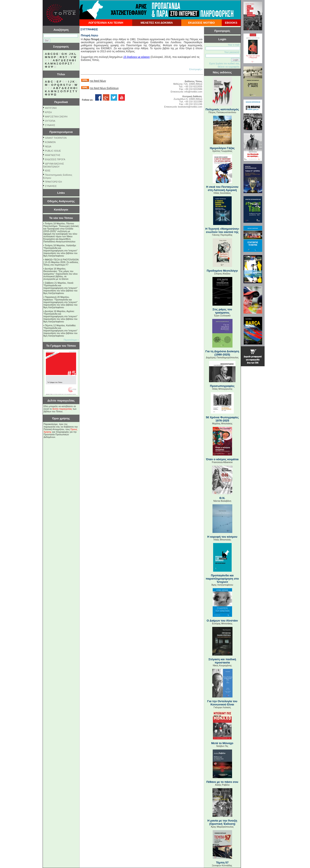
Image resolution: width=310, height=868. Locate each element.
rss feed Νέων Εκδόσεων (104, 88)
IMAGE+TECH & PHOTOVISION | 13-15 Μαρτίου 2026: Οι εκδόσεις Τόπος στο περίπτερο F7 (61, 262)
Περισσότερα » (71, 340)
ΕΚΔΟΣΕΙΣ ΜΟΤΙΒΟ (201, 23)
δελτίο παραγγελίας (62, 409)
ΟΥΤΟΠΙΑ (50, 121)
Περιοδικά (61, 102)
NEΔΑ (48, 146)
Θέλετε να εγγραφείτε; (229, 67)
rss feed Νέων (98, 81)
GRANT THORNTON (56, 138)
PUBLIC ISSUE (53, 151)
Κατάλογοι (61, 210)
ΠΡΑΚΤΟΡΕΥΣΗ (53, 182)
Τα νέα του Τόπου (61, 218)
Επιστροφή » (196, 69)
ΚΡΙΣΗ (48, 112)
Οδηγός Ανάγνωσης (61, 201)
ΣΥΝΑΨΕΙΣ (51, 186)
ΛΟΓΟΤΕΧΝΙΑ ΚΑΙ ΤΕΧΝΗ (106, 23)
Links (61, 193)
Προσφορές (222, 31)
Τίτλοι (61, 74)
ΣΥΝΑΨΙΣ (50, 125)
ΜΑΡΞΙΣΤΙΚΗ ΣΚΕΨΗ (56, 117)
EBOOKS (231, 23)
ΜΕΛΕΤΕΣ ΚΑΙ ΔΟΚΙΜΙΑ (157, 23)
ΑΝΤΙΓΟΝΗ (51, 108)
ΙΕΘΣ (48, 171)
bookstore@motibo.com (190, 107)
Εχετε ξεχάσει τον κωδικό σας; (225, 63)
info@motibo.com (193, 92)
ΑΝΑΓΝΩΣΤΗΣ (53, 155)
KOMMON (50, 142)
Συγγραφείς (61, 47)
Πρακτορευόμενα (61, 132)
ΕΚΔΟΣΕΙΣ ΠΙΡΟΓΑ (55, 159)
